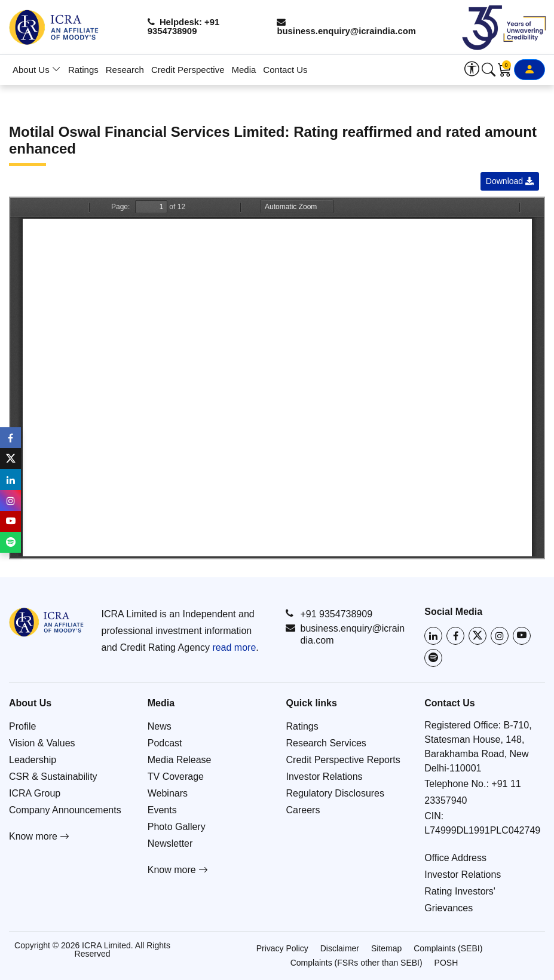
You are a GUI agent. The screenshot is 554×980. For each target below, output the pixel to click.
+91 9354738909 (329, 614)
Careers (303, 810)
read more (234, 647)
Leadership (33, 760)
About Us (37, 70)
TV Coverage (176, 777)
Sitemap (386, 948)
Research (125, 70)
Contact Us (285, 70)
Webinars (168, 793)
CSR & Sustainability (53, 777)
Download (510, 181)
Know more (39, 836)
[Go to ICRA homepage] (46, 622)
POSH (446, 963)
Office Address (455, 858)
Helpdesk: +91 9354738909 (186, 27)
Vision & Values (42, 743)
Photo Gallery (177, 827)
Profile (22, 726)
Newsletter (170, 843)
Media (244, 70)
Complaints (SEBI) (448, 948)
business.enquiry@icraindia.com (350, 27)
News (160, 726)
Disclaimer (340, 948)
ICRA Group (35, 793)
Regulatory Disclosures (336, 793)
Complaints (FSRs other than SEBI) (356, 963)
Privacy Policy (282, 948)
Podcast (165, 743)
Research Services (326, 743)
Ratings (83, 70)
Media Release (180, 760)
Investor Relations (325, 777)
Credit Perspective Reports (343, 760)
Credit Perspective (188, 70)
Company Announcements (65, 810)
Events (162, 810)
